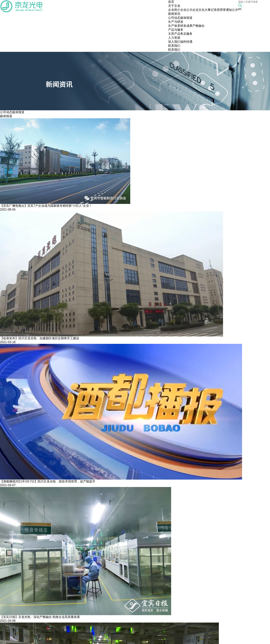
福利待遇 (186, 42)
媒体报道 (186, 18)
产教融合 (199, 26)
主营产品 (174, 34)
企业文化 (199, 10)
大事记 (209, 10)
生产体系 (174, 26)
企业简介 (174, 10)
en (240, 9)
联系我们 (174, 50)
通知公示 (232, 10)
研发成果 (186, 26)
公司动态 (174, 18)
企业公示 (186, 10)
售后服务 (186, 34)
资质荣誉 (220, 10)
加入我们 (174, 42)
